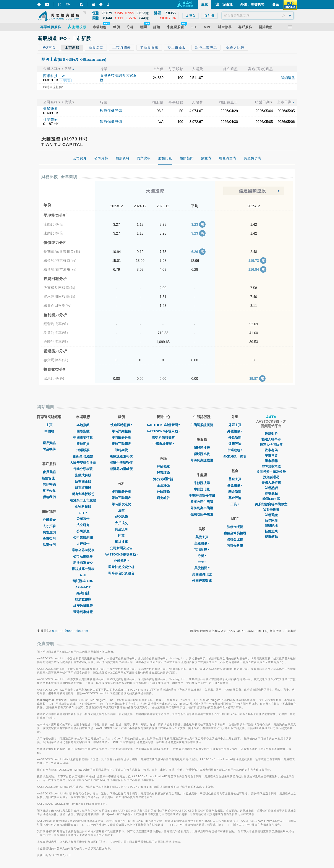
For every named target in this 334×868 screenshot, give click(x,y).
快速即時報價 (121, 425)
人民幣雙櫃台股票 (83, 463)
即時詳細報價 (121, 431)
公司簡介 (49, 520)
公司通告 (83, 519)
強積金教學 (235, 546)
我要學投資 (271, 510)
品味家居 (271, 520)
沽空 (121, 510)
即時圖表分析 (121, 437)
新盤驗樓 (271, 526)
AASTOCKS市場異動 (121, 554)
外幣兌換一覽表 (235, 456)
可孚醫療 (50, 120)
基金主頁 (235, 479)
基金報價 (235, 485)
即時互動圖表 (121, 444)
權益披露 (121, 542)
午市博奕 (271, 455)
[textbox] (258, 16)
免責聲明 (49, 539)
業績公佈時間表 (83, 550)
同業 (121, 535)
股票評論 (163, 473)
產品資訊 (49, 443)
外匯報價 (235, 431)
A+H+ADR (83, 587)
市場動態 (202, 550)
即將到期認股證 (202, 460)
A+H (83, 575)
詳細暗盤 (288, 78)
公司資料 (121, 561)
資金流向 (121, 529)
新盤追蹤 (271, 531)
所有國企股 (83, 481)
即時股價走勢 (121, 504)
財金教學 (49, 449)
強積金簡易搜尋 (235, 533)
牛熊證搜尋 (202, 483)
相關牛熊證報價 (121, 463)
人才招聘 (49, 526)
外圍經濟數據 (202, 581)
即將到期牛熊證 (202, 508)
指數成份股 (83, 475)
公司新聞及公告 (121, 548)
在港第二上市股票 (83, 500)
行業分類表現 (83, 469)
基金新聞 (235, 492)
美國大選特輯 (271, 482)
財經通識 (271, 515)
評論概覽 (163, 466)
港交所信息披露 (163, 437)
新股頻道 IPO (83, 563)
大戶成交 (121, 523)
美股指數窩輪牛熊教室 (271, 504)
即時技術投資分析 (121, 567)
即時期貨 (83, 444)
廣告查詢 (49, 532)
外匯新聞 (235, 437)
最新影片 (271, 434)
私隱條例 (49, 545)
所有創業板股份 (83, 494)
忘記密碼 (49, 484)
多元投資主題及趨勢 (271, 472)
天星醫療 (50, 109)
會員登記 (49, 472)
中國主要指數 (83, 437)
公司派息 (83, 531)
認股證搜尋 (202, 448)
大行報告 (83, 544)
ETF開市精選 (271, 466)
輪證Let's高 (271, 499)
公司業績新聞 (83, 537)
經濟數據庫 (83, 599)
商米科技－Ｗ (54, 76)
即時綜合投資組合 (121, 573)
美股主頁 (202, 537)
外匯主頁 (235, 425)
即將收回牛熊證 (202, 502)
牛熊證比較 (202, 489)
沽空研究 (83, 525)
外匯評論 (163, 492)
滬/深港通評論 (163, 479)
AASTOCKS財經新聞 (163, 425)
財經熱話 (271, 488)
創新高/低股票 (83, 456)
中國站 (49, 431)
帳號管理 (49, 478)
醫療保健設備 (111, 111)
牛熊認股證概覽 (202, 425)
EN (68, 4)
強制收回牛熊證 (202, 514)
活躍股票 (83, 450)
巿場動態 (235, 450)
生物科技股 (83, 506)
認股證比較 (202, 454)
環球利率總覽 (83, 612)
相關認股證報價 (121, 456)
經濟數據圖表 (83, 606)
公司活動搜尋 (83, 556)
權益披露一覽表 (83, 569)
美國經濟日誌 (202, 574)
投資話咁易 (271, 477)
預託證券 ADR (83, 581)
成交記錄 (121, 517)
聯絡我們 (49, 497)
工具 (235, 504)
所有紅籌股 (83, 488)
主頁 (49, 425)
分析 (202, 556)
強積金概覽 (235, 527)
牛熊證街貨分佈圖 (202, 495)
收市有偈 (271, 450)
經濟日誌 (83, 593)
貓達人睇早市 (271, 439)
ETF (83, 513)
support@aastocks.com (70, 631)
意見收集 (49, 491)
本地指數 (83, 425)
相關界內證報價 (121, 469)
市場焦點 (271, 493)
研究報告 (163, 498)
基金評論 (163, 485)
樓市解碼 (271, 537)
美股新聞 (202, 568)
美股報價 (202, 543)
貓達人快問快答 (271, 445)
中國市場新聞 (163, 444)
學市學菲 (271, 461)
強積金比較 (235, 539)
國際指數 (83, 431)
